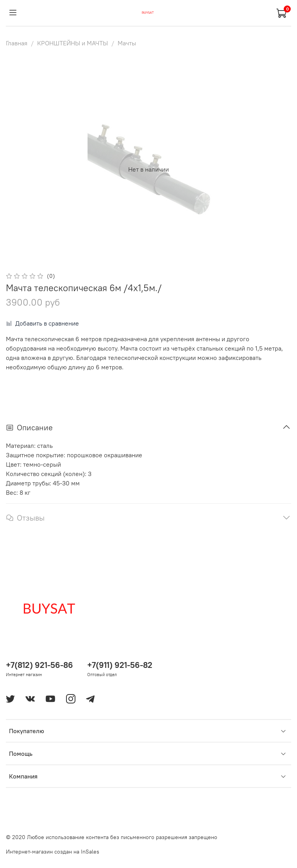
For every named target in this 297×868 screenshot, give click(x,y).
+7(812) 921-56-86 (39, 665)
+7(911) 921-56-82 (120, 665)
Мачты (127, 43)
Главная (17, 43)
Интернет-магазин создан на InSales (53, 852)
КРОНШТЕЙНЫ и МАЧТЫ (72, 43)
